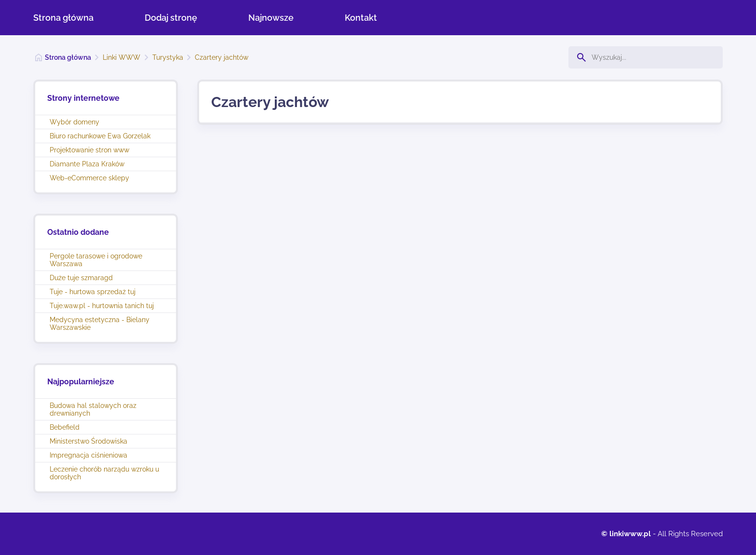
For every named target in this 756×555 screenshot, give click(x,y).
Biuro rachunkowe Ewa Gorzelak (100, 136)
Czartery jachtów (222, 57)
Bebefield (65, 427)
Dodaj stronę (171, 18)
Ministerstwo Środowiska (88, 441)
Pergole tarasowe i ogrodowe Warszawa (96, 260)
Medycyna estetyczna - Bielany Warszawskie (100, 324)
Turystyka (168, 57)
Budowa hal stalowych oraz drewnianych (93, 409)
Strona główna (63, 18)
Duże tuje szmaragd (81, 278)
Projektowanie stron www (89, 150)
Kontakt (361, 18)
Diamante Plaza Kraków (87, 164)
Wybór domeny (74, 122)
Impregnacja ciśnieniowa (88, 455)
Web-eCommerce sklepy (89, 178)
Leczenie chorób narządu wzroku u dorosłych (104, 473)
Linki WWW (121, 57)
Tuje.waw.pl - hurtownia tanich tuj (102, 306)
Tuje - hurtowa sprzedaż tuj (93, 292)
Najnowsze (271, 18)
